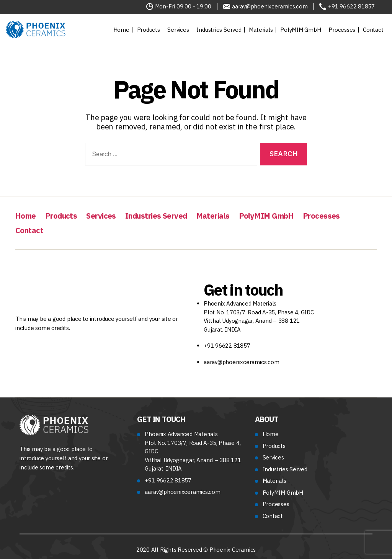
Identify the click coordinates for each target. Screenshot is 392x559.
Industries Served (219, 30)
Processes (342, 30)
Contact (373, 30)
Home (121, 30)
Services (178, 30)
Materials (261, 30)
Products (149, 30)
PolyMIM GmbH (301, 30)
